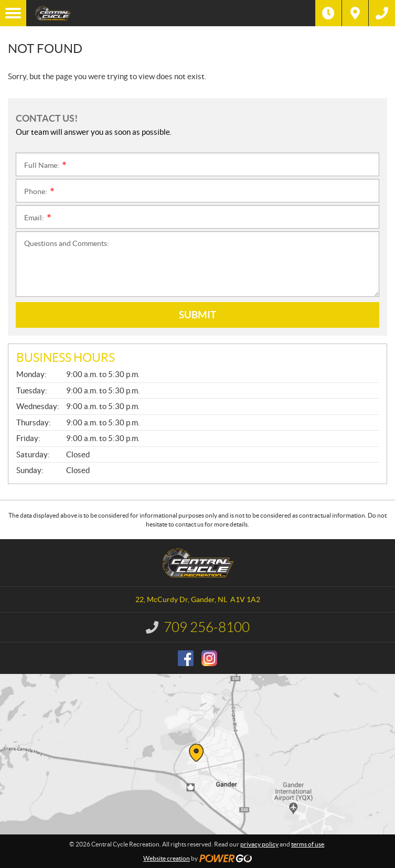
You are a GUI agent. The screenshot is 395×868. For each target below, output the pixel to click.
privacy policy (259, 844)
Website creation (167, 858)
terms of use (308, 844)
